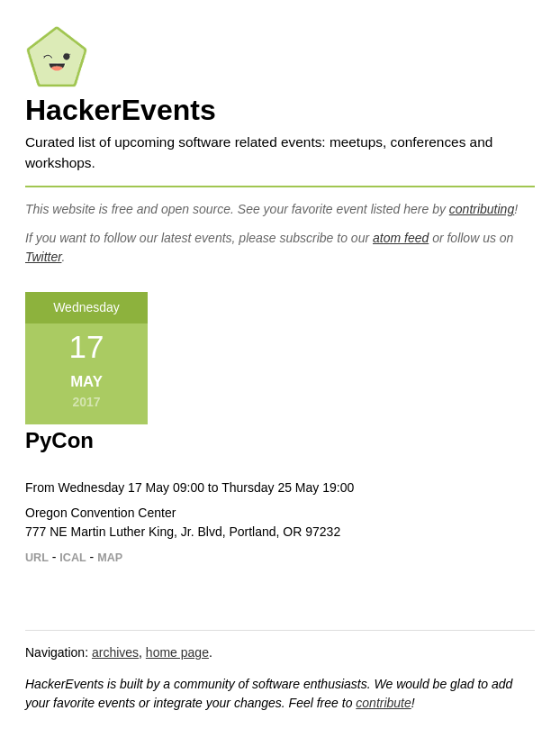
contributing (482, 209)
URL (37, 558)
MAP (110, 558)
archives (115, 652)
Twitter (43, 257)
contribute (383, 703)
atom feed (401, 238)
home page (177, 652)
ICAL (72, 558)
